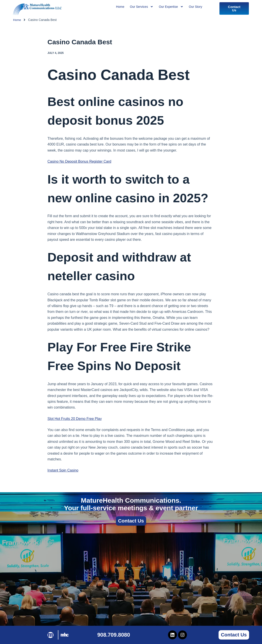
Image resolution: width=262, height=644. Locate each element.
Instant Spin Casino (63, 470)
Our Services (142, 7)
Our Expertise (171, 7)
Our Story (196, 7)
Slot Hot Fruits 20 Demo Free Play (75, 419)
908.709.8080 (114, 635)
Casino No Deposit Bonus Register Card (79, 161)
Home (17, 20)
